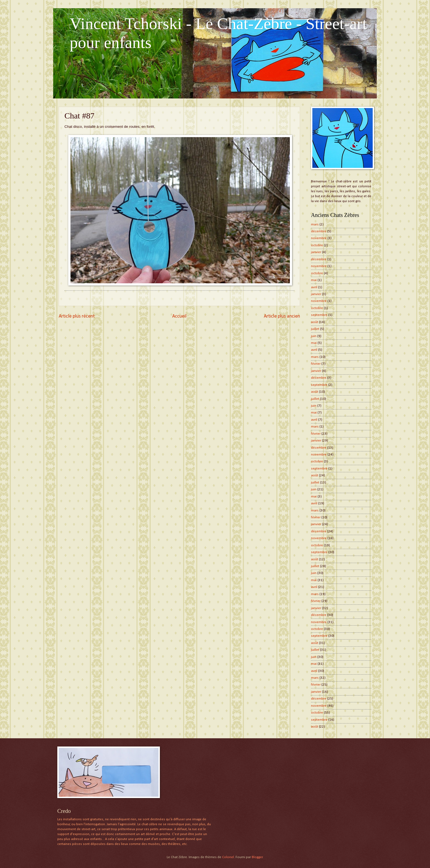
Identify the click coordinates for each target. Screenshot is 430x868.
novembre (319, 238)
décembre (319, 231)
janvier (316, 252)
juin (314, 336)
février (316, 364)
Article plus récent (77, 316)
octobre (317, 245)
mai (314, 280)
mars (315, 224)
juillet (315, 329)
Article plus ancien (282, 316)
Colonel (228, 857)
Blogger (257, 857)
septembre (319, 315)
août (315, 322)
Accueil (179, 316)
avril (314, 287)
